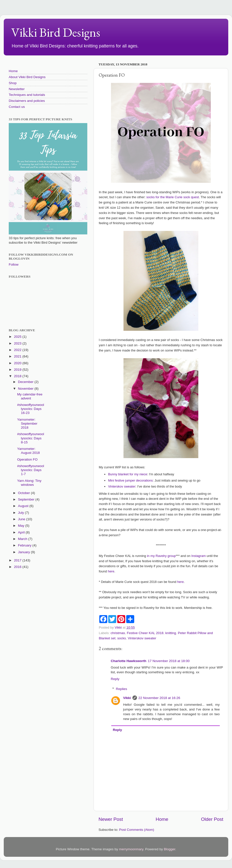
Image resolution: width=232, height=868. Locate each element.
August (24, 506)
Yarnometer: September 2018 (27, 424)
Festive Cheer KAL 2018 (145, 633)
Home (162, 819)
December (26, 382)
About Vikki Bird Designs (27, 77)
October (24, 493)
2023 (18, 343)
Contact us (17, 107)
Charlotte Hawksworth (129, 661)
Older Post (212, 819)
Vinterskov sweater (122, 486)
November (26, 389)
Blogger (170, 849)
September (27, 499)
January (24, 552)
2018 (18, 376)
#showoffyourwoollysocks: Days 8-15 (31, 438)
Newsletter (17, 89)
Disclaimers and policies (27, 101)
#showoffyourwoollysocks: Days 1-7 (31, 470)
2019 (18, 370)
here (111, 571)
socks (122, 638)
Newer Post (111, 819)
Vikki (127, 698)
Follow (14, 264)
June (22, 519)
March (23, 539)
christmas (118, 633)
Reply (115, 679)
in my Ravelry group (161, 556)
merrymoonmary (131, 849)
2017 (18, 560)
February (25, 545)
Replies (122, 689)
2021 (18, 356)
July (21, 513)
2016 (18, 567)
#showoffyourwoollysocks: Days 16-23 (31, 409)
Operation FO (27, 459)
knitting (171, 633)
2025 (18, 337)
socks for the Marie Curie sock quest (173, 197)
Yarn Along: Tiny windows (29, 483)
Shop (13, 83)
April (22, 532)
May (22, 526)
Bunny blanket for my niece (128, 474)
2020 (18, 363)
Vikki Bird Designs (56, 32)
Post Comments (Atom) (137, 830)
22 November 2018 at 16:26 (159, 698)
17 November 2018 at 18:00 (169, 661)
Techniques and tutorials (27, 95)
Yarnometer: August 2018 (29, 451)
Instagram (199, 556)
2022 (18, 350)
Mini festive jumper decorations (130, 480)
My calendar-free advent (30, 396)
